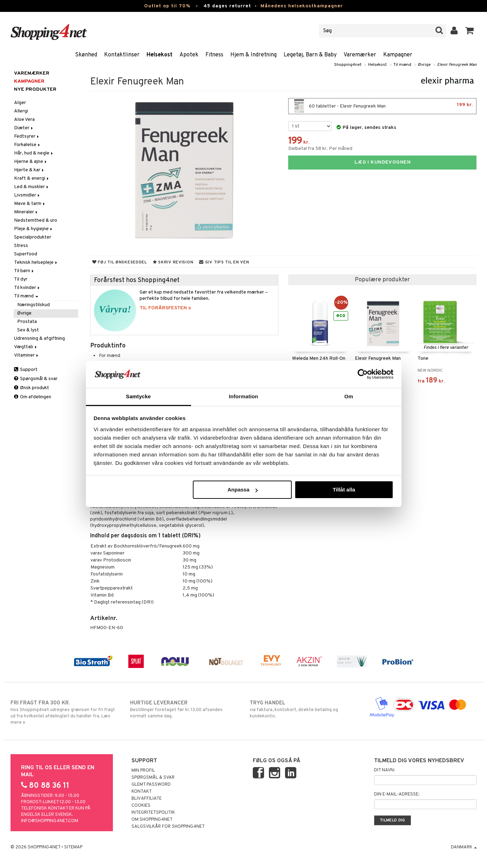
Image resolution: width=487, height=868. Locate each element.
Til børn (24, 271)
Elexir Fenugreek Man (457, 65)
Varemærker (360, 55)
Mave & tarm (30, 204)
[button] (470, 31)
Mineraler (26, 212)
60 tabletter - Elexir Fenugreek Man (382, 106)
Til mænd (402, 65)
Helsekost (160, 55)
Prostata (27, 322)
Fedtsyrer (27, 136)
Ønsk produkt (32, 388)
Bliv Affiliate (147, 799)
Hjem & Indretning (253, 55)
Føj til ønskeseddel (120, 262)
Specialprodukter (33, 237)
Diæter (24, 128)
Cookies (141, 806)
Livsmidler (27, 195)
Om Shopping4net (152, 820)
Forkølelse (28, 145)
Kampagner (398, 55)
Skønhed (86, 55)
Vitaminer (27, 355)
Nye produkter (35, 89)
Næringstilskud (33, 305)
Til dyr (21, 279)
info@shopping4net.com (50, 821)
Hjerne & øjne (31, 162)
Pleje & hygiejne (34, 229)
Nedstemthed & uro (36, 221)
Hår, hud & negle (34, 153)
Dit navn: (384, 770)
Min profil (143, 771)
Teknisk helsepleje (36, 263)
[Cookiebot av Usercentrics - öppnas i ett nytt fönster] (363, 374)
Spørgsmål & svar (36, 379)
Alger (20, 103)
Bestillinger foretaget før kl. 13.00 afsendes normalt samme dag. (184, 709)
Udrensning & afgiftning (39, 339)
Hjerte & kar (29, 170)
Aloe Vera (24, 120)
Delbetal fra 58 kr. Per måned (320, 149)
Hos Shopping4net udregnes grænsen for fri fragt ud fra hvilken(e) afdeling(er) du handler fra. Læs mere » (64, 712)
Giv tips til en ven (224, 262)
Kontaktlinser (122, 55)
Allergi (21, 111)
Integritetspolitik (153, 813)
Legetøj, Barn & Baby (310, 55)
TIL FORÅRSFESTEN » (165, 308)
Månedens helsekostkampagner (302, 6)
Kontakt (142, 792)
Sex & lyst (28, 330)
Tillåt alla (344, 490)
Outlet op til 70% (167, 6)
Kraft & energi (32, 178)
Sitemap (73, 847)
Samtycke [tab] (138, 396)
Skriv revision (173, 262)
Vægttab (26, 347)
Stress (21, 246)
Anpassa (243, 490)
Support (26, 370)
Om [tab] (349, 396)
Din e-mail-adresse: (397, 794)
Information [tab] (244, 396)
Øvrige (424, 65)
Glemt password (151, 785)
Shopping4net (348, 65)
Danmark (464, 847)
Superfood (26, 254)
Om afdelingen (33, 397)
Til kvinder (27, 288)
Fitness (214, 55)
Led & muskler (32, 187)
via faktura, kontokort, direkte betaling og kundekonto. (303, 709)
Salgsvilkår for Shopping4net (168, 827)
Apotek (189, 55)
